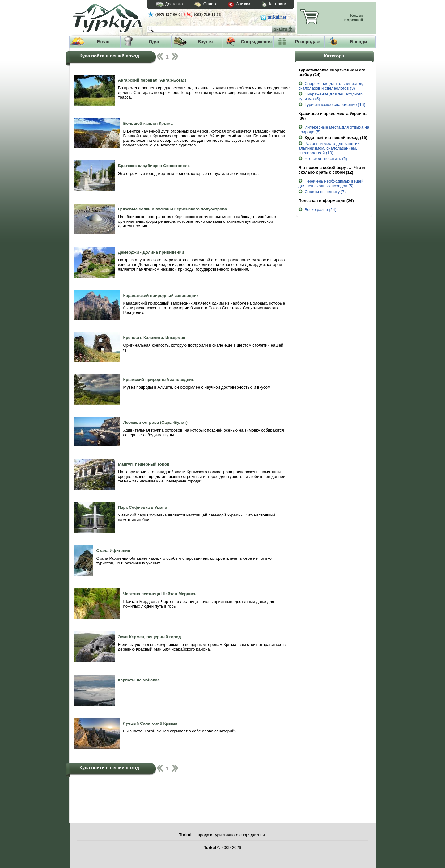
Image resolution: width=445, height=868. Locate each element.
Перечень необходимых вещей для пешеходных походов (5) (331, 183)
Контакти (268, 5)
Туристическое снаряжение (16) (332, 105)
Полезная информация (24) (326, 201)
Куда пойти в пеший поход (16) (333, 138)
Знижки (234, 5)
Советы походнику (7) (322, 192)
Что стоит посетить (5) (323, 159)
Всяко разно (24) (317, 210)
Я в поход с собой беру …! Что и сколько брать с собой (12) (331, 170)
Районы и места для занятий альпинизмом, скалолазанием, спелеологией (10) (329, 148)
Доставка (167, 5)
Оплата (200, 5)
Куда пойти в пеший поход (109, 56)
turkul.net (277, 17)
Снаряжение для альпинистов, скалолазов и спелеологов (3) (331, 86)
